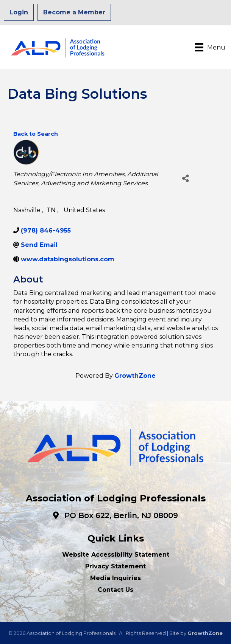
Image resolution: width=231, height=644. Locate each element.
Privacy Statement (115, 566)
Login (19, 12)
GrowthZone (135, 376)
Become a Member (74, 12)
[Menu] (210, 47)
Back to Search (36, 134)
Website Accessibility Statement (116, 555)
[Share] (185, 178)
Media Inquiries (115, 578)
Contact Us (115, 590)
